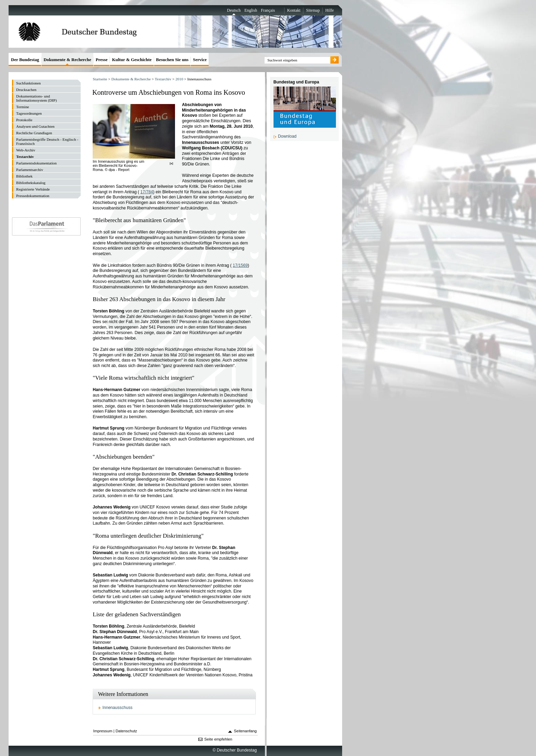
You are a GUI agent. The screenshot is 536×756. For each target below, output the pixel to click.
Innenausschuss (118, 708)
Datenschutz (126, 731)
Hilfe (330, 10)
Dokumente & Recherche (131, 79)
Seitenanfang (246, 731)
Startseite (100, 79)
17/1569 (240, 265)
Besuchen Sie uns (172, 60)
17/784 (147, 192)
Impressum (103, 731)
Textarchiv (163, 79)
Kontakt (294, 10)
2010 (179, 79)
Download (287, 136)
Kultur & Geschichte (132, 60)
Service (200, 60)
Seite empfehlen (218, 739)
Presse (102, 60)
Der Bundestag (25, 60)
